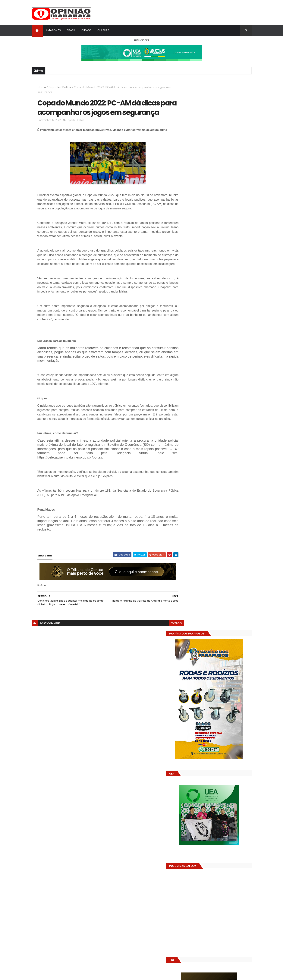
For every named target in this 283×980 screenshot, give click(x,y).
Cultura (104, 30)
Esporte (54, 87)
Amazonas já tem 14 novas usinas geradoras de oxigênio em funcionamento (211, 649)
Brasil (71, 30)
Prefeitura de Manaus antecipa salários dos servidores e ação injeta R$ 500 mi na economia (226, 567)
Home (42, 87)
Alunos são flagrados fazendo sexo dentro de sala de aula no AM (223, 580)
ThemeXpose (53, 975)
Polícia (67, 87)
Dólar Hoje (190, 716)
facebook (168, 648)
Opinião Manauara (203, 622)
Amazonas (53, 30)
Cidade (86, 30)
